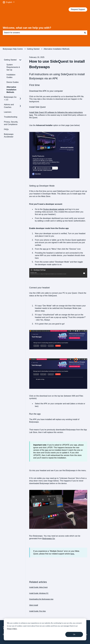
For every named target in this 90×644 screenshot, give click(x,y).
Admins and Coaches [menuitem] (9, 106)
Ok (74, 634)
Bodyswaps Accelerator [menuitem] (9, 135)
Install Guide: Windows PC (39, 593)
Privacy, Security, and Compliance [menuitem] (11, 123)
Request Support (78, 9)
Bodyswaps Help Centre (13, 49)
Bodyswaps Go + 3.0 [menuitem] (10, 98)
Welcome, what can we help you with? (27, 28)
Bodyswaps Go (49, 539)
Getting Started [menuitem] (10, 60)
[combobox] (43, 33)
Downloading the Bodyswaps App (41, 599)
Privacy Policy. (12, 629)
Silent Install (34, 605)
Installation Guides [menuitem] (11, 76)
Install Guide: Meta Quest (38, 587)
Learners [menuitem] (8, 112)
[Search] (85, 33)
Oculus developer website (54, 209)
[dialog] (45, 629)
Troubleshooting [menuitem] (11, 117)
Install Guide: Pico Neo (38, 611)
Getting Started (33, 49)
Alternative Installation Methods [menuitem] (11, 90)
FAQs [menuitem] (6, 129)
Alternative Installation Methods (57, 49)
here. (72, 554)
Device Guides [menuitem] (13, 82)
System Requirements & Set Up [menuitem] (13, 67)
